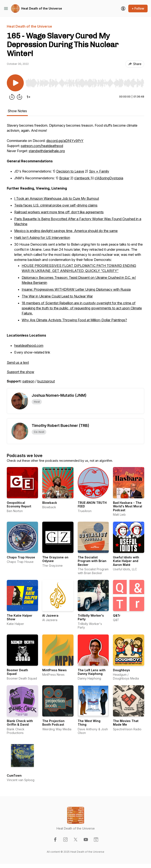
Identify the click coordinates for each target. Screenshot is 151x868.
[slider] (85, 83)
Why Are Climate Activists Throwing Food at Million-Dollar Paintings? (74, 320)
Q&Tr (117, 615)
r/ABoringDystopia (109, 178)
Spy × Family (99, 171)
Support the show (20, 372)
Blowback (50, 503)
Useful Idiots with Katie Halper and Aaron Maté (126, 561)
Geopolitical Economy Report (19, 505)
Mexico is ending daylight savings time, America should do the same (66, 231)
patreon (28, 381)
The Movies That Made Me (126, 723)
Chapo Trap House (21, 557)
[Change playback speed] (28, 97)
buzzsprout (46, 381)
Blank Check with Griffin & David (20, 723)
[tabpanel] (75, 255)
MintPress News (54, 670)
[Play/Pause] (15, 83)
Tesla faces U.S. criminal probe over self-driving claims (56, 205)
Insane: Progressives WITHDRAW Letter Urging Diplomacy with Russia (76, 289)
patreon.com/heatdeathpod (42, 146)
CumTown (14, 775)
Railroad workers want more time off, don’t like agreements (59, 212)
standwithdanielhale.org (47, 151)
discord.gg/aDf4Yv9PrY (65, 141)
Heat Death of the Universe (42, 8)
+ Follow (138, 8)
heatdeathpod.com (29, 346)
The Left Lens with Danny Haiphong (92, 672)
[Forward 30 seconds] (20, 97)
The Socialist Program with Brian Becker (92, 561)
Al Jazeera (50, 615)
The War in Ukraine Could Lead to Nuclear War (57, 296)
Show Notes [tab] (17, 111)
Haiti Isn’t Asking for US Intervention (42, 238)
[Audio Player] (85, 82)
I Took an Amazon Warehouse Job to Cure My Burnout (57, 198)
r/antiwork (82, 178)
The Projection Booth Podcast (53, 723)
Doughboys (121, 670)
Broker (64, 178)
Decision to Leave (70, 171)
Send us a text (18, 362)
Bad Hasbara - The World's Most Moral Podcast (128, 506)
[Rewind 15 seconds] (12, 97)
